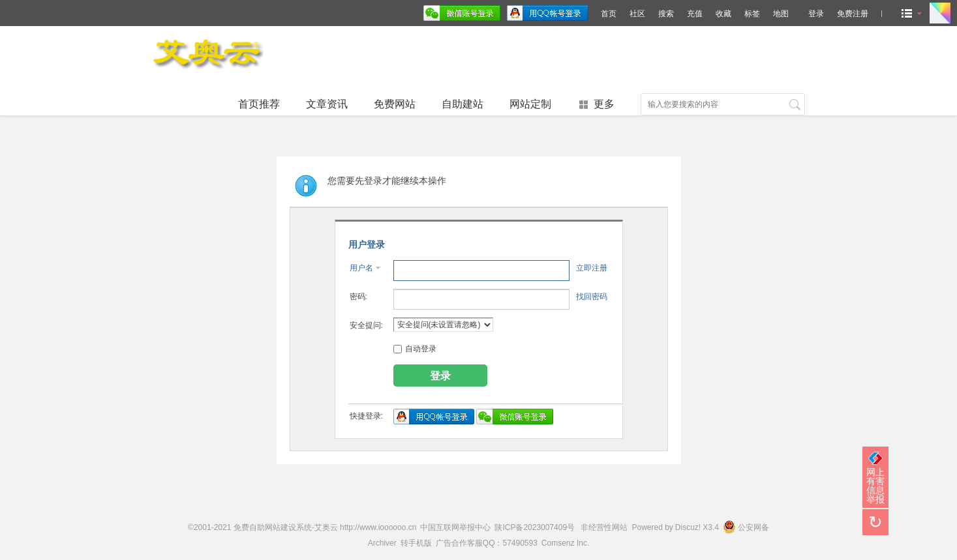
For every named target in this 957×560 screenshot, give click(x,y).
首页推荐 (259, 104)
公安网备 (746, 527)
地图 (781, 14)
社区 (637, 14)
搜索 (666, 14)
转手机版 (416, 543)
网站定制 (530, 104)
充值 (695, 14)
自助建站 (463, 104)
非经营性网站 (604, 527)
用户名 (361, 268)
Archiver (382, 543)
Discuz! (688, 527)
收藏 (723, 14)
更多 (604, 104)
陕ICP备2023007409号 (535, 527)
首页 (609, 14)
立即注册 (592, 268)
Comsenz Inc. (565, 543)
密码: (358, 297)
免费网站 (395, 104)
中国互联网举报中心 (455, 527)
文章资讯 (327, 104)
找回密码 (592, 297)
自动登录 (415, 349)
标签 (752, 14)
